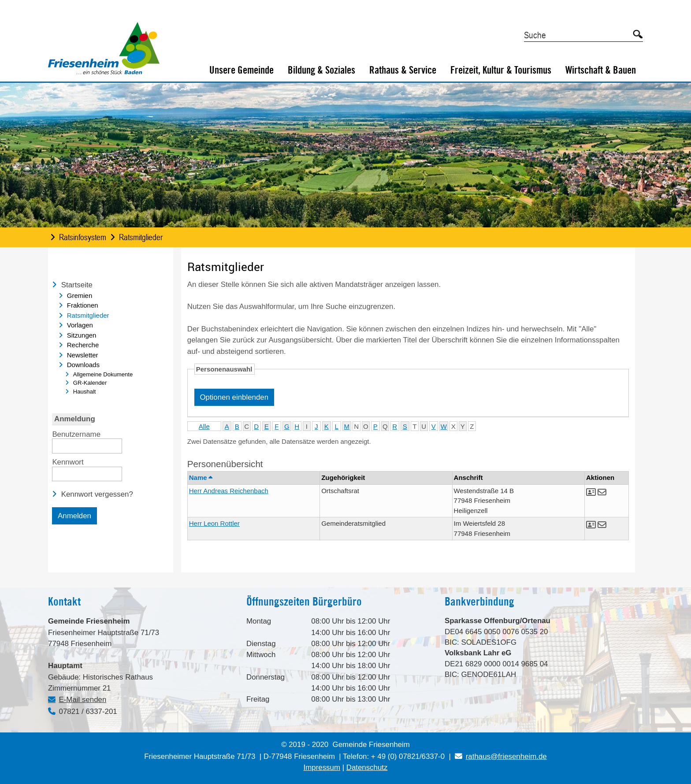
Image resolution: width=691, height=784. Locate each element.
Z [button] (472, 426)
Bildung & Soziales (321, 70)
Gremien (80, 295)
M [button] (347, 426)
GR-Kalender (90, 383)
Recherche (83, 345)
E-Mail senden (83, 700)
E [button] (267, 426)
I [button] (307, 426)
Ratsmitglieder (141, 237)
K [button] (327, 426)
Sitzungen (82, 335)
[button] (592, 493)
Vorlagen (80, 325)
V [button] (434, 426)
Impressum (322, 767)
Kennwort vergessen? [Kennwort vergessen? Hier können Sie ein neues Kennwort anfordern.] (97, 494)
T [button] (414, 426)
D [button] (256, 426)
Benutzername (76, 434)
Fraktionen (83, 305)
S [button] (405, 426)
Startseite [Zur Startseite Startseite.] (77, 285)
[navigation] (111, 340)
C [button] (247, 426)
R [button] (395, 426)
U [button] (424, 426)
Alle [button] (204, 426)
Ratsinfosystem (83, 237)
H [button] (297, 426)
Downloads (83, 365)
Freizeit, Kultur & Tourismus (501, 70)
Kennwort (68, 461)
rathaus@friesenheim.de (501, 756)
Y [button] (463, 426)
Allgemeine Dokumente (103, 374)
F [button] (277, 426)
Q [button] (385, 426)
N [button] (356, 426)
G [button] (287, 426)
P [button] (375, 426)
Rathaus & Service (403, 70)
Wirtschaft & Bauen (601, 70)
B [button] (237, 426)
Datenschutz (367, 767)
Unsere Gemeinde (241, 70)
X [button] (453, 426)
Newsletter (83, 355)
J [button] (316, 426)
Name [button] (200, 477)
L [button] (337, 426)
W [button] (444, 426)
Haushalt (85, 392)
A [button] (227, 426)
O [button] (366, 426)
